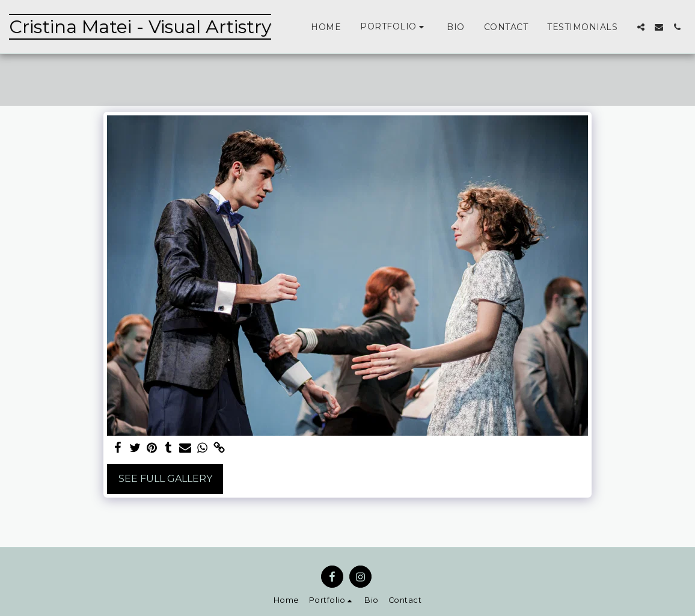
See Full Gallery (165, 479)
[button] (394, 27)
